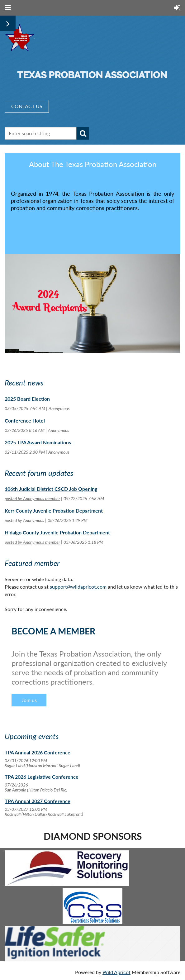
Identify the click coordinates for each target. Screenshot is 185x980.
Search (83, 133)
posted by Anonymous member (32, 498)
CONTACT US (27, 106)
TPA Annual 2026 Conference (38, 752)
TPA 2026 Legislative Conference (42, 777)
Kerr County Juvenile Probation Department (54, 511)
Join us (29, 700)
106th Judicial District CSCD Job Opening (51, 489)
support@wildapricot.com (78, 587)
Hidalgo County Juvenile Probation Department (57, 532)
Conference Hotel (25, 421)
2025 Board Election (27, 399)
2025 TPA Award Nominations (38, 442)
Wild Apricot (116, 972)
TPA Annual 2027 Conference (38, 801)
